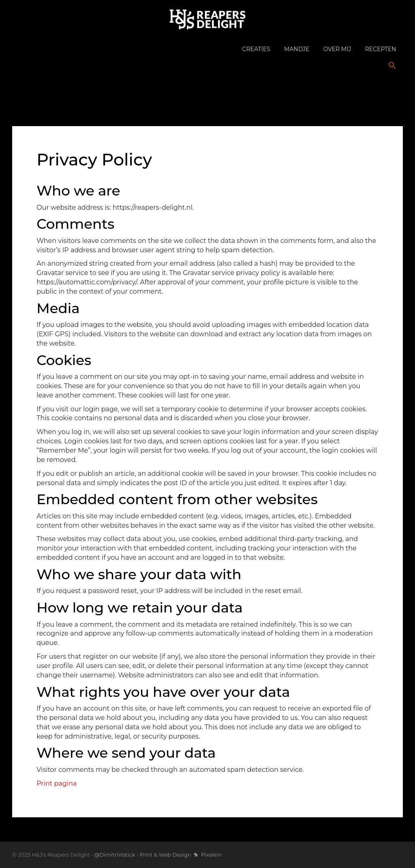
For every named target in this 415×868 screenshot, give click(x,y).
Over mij (337, 49)
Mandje (297, 49)
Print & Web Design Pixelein (181, 855)
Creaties (256, 49)
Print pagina (57, 783)
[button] (392, 66)
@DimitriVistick (114, 855)
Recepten (381, 49)
